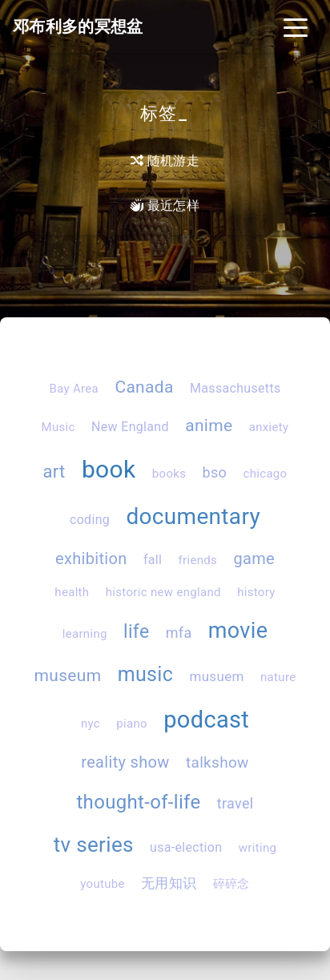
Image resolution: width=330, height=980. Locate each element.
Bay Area (74, 389)
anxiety (269, 427)
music (145, 674)
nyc (91, 724)
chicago (265, 474)
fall (153, 560)
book (109, 469)
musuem (216, 676)
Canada (144, 387)
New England (130, 427)
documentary (193, 516)
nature (278, 677)
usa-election (186, 847)
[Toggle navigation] (296, 26)
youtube (103, 884)
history (256, 592)
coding (90, 520)
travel (235, 803)
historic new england (163, 592)
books (169, 474)
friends (198, 560)
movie (238, 631)
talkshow (217, 762)
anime (209, 425)
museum (68, 676)
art (54, 472)
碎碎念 (231, 884)
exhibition (91, 559)
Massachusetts (235, 388)
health (72, 592)
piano (132, 724)
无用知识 (169, 883)
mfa (179, 633)
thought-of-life (138, 802)
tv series (94, 845)
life (136, 632)
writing (258, 848)
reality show (125, 762)
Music (58, 427)
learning (85, 634)
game (254, 559)
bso (215, 472)
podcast (206, 720)
